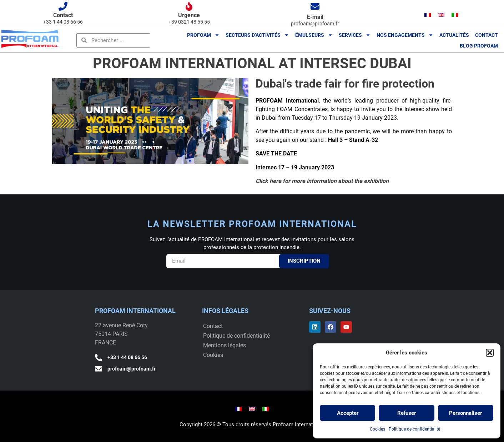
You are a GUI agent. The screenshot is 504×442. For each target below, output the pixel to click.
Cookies (377, 429)
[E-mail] (315, 6)
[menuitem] (428, 15)
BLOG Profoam (479, 46)
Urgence (189, 15)
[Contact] (63, 6)
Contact (63, 15)
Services (355, 35)
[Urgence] (189, 6)
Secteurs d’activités (257, 35)
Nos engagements (405, 35)
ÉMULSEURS (314, 35)
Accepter (348, 413)
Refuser (407, 413)
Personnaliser (465, 413)
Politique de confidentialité (414, 429)
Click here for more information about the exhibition (323, 181)
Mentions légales (225, 345)
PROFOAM (203, 35)
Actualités (454, 35)
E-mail (315, 17)
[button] (490, 353)
